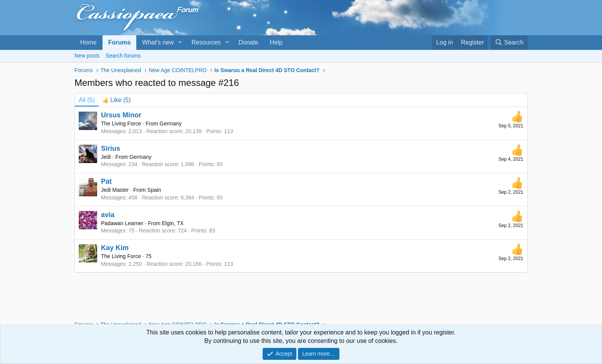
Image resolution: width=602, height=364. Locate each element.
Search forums (123, 56)
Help (276, 42)
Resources (206, 42)
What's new (158, 42)
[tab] (117, 100)
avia (108, 215)
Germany (171, 124)
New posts (87, 56)
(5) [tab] (87, 100)
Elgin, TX (173, 223)
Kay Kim (115, 248)
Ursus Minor (121, 115)
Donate (248, 42)
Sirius (111, 148)
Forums (120, 42)
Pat (106, 181)
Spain (154, 190)
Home (88, 42)
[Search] (509, 43)
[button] (180, 43)
